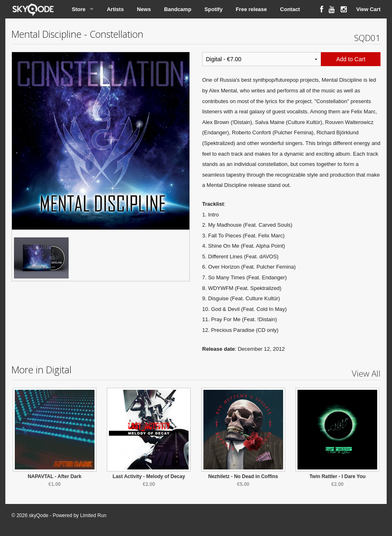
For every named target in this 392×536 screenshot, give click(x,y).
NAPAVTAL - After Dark (54, 476)
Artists (115, 9)
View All (366, 373)
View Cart (368, 9)
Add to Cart (351, 59)
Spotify (214, 9)
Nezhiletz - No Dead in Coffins (243, 476)
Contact (290, 9)
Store (79, 9)
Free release (251, 9)
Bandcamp (178, 9)
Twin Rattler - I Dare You (338, 476)
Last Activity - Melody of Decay (149, 476)
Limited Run (93, 515)
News (144, 9)
